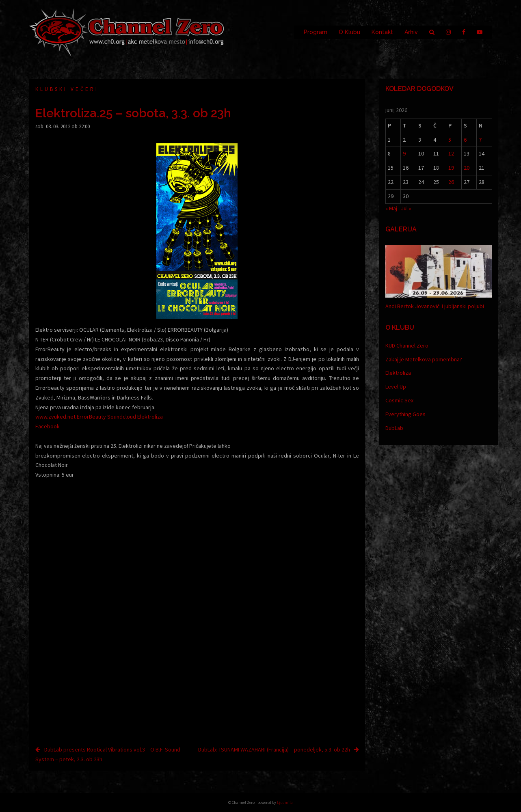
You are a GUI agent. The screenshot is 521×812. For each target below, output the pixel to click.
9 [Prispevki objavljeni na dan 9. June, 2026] (404, 153)
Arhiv (411, 32)
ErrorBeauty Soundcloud (106, 417)
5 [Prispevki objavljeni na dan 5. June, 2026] (450, 140)
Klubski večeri (67, 89)
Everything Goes (405, 414)
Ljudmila (285, 802)
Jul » (406, 208)
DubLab (394, 428)
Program (316, 32)
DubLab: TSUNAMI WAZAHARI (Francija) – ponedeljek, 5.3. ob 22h (274, 749)
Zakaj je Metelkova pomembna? (424, 359)
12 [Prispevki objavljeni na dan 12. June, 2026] (451, 153)
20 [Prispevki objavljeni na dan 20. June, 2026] (467, 168)
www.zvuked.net (55, 417)
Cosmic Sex (399, 400)
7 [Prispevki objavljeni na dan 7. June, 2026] (480, 140)
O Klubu (349, 32)
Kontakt (382, 32)
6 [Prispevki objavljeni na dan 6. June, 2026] (465, 140)
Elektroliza (398, 373)
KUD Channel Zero (407, 346)
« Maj (391, 208)
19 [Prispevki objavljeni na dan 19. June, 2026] (451, 168)
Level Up (396, 387)
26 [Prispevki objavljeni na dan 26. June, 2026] (451, 182)
